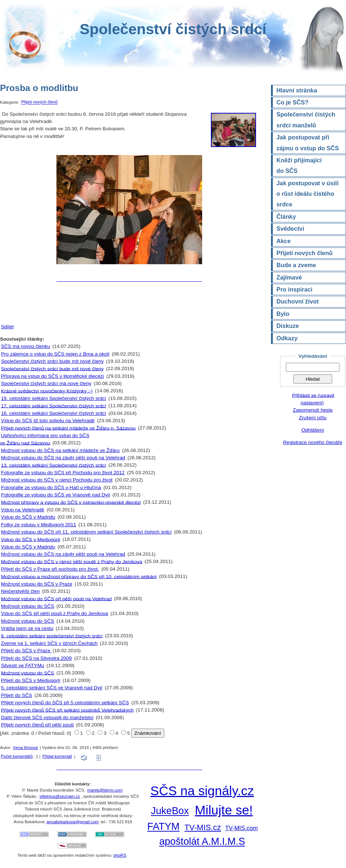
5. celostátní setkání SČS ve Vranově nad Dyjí (52, 688)
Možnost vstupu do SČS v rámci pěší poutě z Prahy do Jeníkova (72, 561)
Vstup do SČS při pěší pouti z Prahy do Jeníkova (55, 613)
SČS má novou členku (26, 346)
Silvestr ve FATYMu (23, 665)
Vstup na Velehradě (23, 510)
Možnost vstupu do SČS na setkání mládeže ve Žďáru (60, 450)
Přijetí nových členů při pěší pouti (37, 725)
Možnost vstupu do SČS (28, 606)
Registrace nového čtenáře (312, 442)
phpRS (120, 855)
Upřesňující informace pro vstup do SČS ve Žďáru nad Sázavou (45, 439)
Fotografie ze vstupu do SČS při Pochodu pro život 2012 (63, 473)
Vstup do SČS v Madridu (28, 517)
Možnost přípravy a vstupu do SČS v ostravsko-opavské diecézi (71, 502)
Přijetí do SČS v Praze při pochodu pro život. (50, 569)
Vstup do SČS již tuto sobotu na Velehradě (48, 421)
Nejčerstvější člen (21, 591)
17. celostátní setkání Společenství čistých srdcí (54, 406)
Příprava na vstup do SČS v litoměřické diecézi (53, 376)
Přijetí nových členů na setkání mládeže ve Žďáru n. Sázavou (68, 428)
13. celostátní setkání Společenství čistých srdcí (54, 465)
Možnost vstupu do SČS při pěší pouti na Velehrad (56, 599)
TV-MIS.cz (203, 827)
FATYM (163, 827)
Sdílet (7, 327)
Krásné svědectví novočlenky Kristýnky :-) (47, 391)
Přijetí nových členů (39, 102)
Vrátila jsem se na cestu (27, 628)
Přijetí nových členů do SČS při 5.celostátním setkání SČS (65, 703)
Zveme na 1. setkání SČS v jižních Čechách (49, 643)
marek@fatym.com (105, 790)
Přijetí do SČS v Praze (26, 651)
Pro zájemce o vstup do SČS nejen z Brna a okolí (55, 354)
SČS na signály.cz (202, 791)
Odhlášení (313, 430)
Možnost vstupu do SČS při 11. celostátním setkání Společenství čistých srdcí (86, 532)
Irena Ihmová (25, 748)
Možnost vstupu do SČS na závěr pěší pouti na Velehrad (63, 458)
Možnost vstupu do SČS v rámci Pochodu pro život (57, 480)
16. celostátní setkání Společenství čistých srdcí (54, 413)
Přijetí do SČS (17, 695)
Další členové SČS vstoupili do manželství (47, 718)
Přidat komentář (57, 756)
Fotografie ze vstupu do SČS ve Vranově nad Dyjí (56, 495)
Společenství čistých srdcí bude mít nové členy (52, 361)
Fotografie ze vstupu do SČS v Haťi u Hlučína (51, 487)
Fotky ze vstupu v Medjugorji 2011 (39, 525)
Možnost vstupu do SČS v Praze (37, 584)
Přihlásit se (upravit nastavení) (313, 399)
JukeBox (170, 811)
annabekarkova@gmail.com (73, 822)
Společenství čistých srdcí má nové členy (46, 383)
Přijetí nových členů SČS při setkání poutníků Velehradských (67, 710)
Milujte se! (224, 810)
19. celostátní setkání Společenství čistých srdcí (54, 398)
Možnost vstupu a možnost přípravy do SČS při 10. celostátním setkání (79, 576)
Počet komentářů (17, 756)
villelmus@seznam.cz (60, 796)
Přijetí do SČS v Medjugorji (31, 680)
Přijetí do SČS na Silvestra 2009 (36, 658)
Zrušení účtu (313, 418)
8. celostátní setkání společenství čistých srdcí (52, 636)
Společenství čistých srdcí (173, 29)
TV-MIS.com (241, 828)
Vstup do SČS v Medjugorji (31, 539)
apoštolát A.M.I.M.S (202, 842)
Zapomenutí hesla (313, 410)
